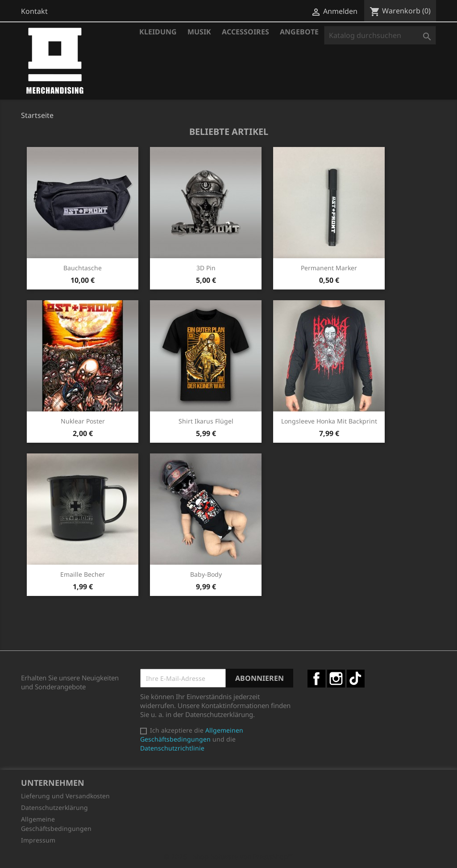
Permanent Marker (329, 268)
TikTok (356, 679)
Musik (199, 32)
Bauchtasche (83, 268)
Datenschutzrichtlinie (172, 748)
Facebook (316, 679)
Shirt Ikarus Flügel (206, 421)
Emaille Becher (83, 574)
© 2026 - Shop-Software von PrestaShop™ (228, 856)
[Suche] (380, 35)
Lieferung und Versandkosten (65, 796)
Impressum (38, 840)
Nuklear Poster (83, 421)
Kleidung (158, 32)
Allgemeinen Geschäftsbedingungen (192, 735)
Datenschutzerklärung (54, 807)
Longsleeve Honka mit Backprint (329, 421)
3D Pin (206, 268)
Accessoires (245, 32)
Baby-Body (206, 574)
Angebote (299, 32)
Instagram (336, 679)
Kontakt (34, 11)
